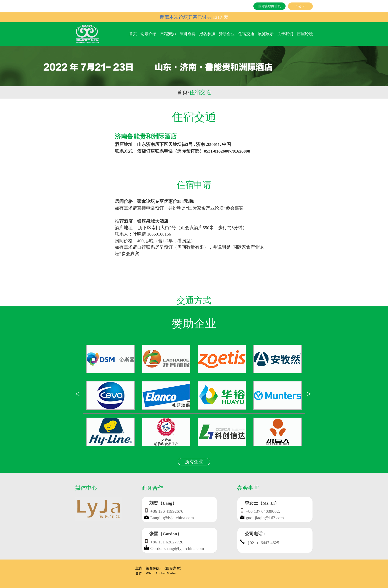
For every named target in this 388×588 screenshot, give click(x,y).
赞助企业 (227, 34)
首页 (133, 34)
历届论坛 (305, 34)
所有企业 (194, 462)
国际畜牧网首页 (270, 6)
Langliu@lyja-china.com (172, 518)
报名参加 (207, 34)
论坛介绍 (148, 34)
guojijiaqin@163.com (265, 518)
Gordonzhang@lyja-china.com (177, 548)
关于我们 (285, 34)
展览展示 (266, 34)
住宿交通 (246, 34)
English (300, 6)
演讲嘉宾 (188, 34)
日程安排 (168, 34)
